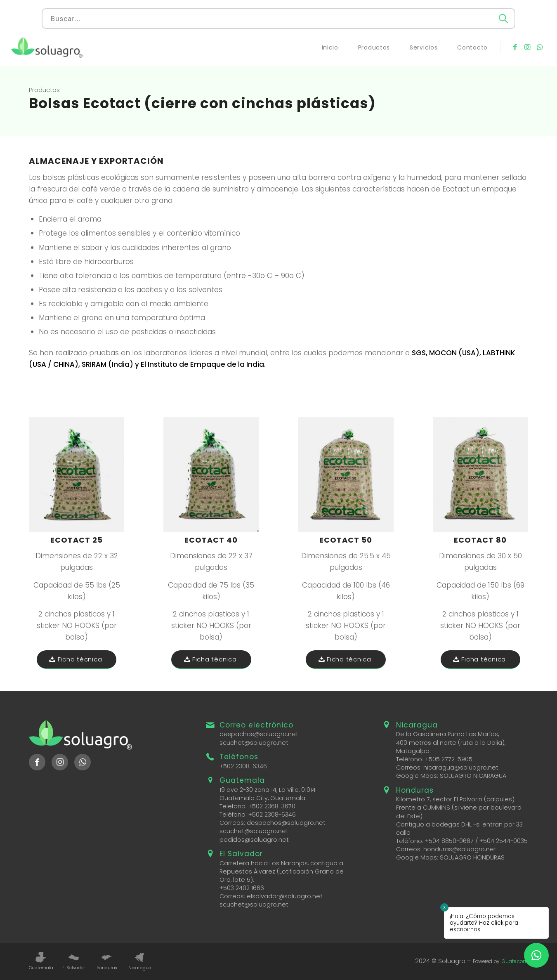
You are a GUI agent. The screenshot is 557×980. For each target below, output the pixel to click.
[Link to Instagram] (527, 47)
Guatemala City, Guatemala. (263, 798)
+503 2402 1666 (242, 888)
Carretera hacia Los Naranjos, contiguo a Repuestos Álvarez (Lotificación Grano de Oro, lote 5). (282, 871)
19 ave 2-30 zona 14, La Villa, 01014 (268, 790)
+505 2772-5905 (449, 759)
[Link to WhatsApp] (540, 47)
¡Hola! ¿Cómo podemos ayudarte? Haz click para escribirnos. (484, 923)
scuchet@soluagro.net (254, 743)
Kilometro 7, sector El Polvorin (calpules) (455, 799)
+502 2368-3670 (272, 806)
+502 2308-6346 (243, 766)
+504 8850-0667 (449, 841)
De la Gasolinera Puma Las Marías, (447, 734)
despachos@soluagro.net (259, 734)
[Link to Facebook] (515, 47)
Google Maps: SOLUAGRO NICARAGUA (451, 776)
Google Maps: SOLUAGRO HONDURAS (450, 857)
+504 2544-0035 (504, 841)
